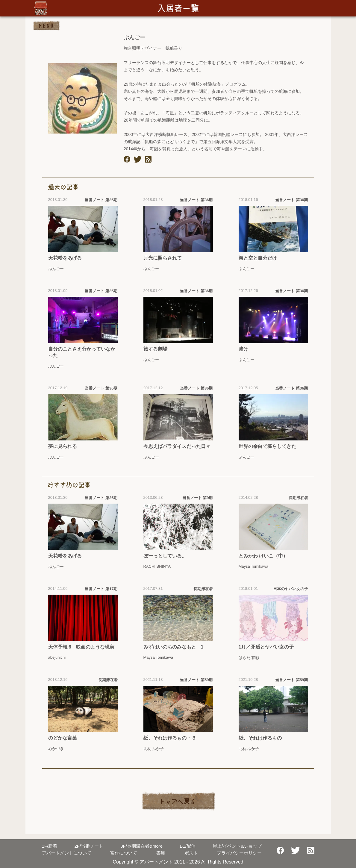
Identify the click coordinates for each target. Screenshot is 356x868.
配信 (188, 846)
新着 (50, 846)
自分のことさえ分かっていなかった (82, 352)
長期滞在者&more (141, 846)
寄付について (124, 853)
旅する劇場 (155, 349)
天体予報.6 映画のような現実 (81, 647)
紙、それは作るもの (260, 738)
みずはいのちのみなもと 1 (174, 647)
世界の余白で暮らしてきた (267, 446)
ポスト (191, 853)
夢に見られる (63, 446)
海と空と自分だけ (258, 258)
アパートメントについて (67, 853)
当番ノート (89, 846)
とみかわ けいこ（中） (263, 556)
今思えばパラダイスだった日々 (177, 446)
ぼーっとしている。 (165, 556)
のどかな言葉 (63, 738)
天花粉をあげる (65, 258)
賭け (243, 349)
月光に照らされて (163, 258)
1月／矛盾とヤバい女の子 (266, 647)
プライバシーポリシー (239, 853)
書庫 (161, 853)
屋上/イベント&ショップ (237, 846)
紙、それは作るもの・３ (170, 738)
